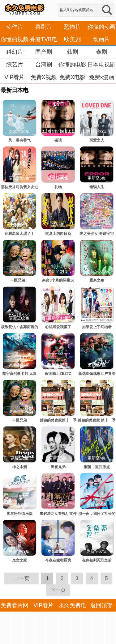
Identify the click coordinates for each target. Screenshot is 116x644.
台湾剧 (44, 65)
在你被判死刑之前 (97, 560)
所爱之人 (97, 140)
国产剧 (44, 52)
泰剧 (101, 52)
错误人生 (97, 187)
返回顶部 (101, 605)
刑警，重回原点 (97, 467)
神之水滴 (19, 467)
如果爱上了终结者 (97, 327)
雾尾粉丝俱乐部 (19, 514)
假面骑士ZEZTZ (58, 374)
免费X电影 (72, 77)
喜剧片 (44, 27)
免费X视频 (44, 77)
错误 (58, 140)
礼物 (58, 187)
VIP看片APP (14, 83)
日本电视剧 (101, 65)
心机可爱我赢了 (58, 327)
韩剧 (72, 52)
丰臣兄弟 (19, 420)
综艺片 (15, 65)
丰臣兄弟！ (19, 280)
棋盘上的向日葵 (58, 234)
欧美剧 (72, 39)
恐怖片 (72, 27)
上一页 (22, 578)
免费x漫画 (102, 77)
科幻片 (15, 52)
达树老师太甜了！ (19, 234)
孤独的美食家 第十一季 (97, 420)
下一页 (58, 590)
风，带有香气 (19, 140)
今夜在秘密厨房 (58, 560)
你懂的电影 (72, 65)
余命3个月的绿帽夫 (58, 280)
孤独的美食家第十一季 (58, 420)
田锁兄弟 (58, 467)
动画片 (101, 39)
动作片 (15, 27)
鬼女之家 (19, 560)
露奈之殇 (97, 280)
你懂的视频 (15, 39)
